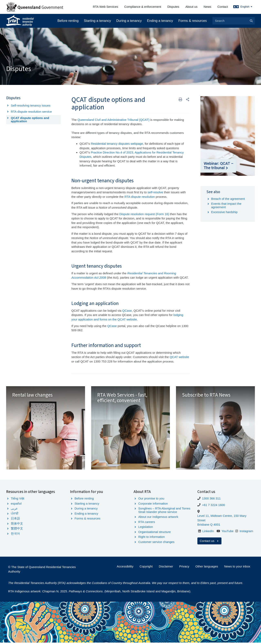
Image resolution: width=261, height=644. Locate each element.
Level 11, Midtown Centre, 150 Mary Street (222, 519)
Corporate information (153, 505)
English (246, 7)
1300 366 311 (211, 500)
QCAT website (179, 357)
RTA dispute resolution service (31, 112)
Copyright (146, 568)
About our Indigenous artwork (158, 518)
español (16, 505)
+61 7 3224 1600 (213, 506)
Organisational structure (154, 533)
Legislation (146, 528)
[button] (188, 100)
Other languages (207, 568)
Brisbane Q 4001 (209, 526)
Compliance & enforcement (143, 7)
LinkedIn (208, 532)
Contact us (210, 542)
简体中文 (17, 525)
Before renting (68, 21)
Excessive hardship (224, 212)
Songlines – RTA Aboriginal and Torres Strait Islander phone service (164, 512)
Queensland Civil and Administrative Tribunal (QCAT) (113, 120)
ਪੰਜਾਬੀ (15, 515)
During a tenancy (129, 21)
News (208, 7)
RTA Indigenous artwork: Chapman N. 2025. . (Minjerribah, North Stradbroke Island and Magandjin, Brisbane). (100, 593)
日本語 (15, 520)
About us (191, 7)
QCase (127, 311)
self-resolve (155, 192)
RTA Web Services (105, 7)
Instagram (246, 532)
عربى (14, 510)
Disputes (173, 7)
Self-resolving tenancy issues (31, 105)
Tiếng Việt (18, 500)
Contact (223, 7)
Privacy (184, 568)
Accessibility (125, 568)
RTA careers (147, 523)
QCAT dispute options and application (30, 120)
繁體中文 (17, 530)
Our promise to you (151, 500)
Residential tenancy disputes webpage (117, 144)
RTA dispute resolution (140, 197)
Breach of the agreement (228, 199)
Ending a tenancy (160, 21)
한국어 (15, 535)
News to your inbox (237, 568)
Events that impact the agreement (226, 205)
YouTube (227, 532)
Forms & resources (193, 21)
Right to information (152, 538)
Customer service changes (156, 543)
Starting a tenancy (97, 21)
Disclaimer (166, 568)
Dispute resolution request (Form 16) (144, 214)
